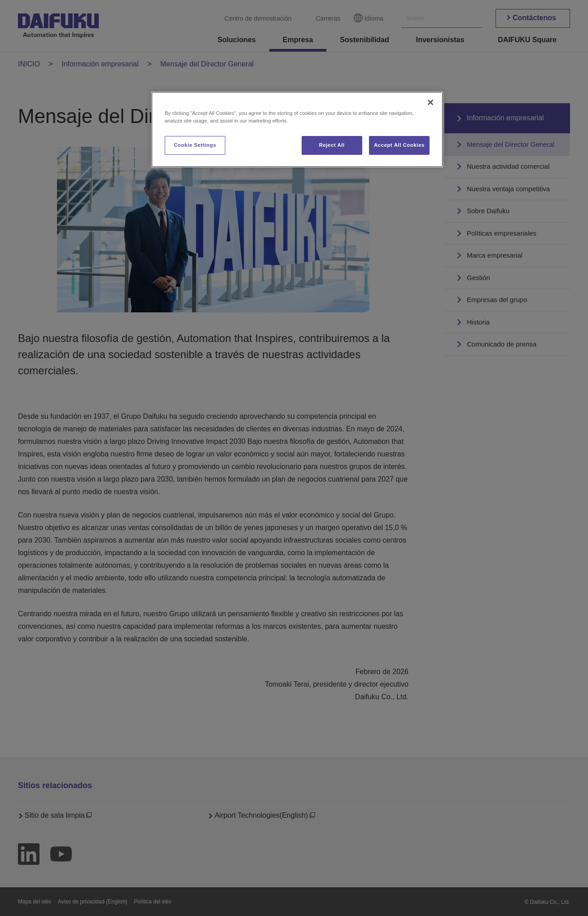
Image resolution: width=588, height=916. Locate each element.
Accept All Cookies (399, 145)
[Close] (430, 102)
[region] (297, 129)
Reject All (332, 145)
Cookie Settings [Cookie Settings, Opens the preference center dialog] (195, 145)
